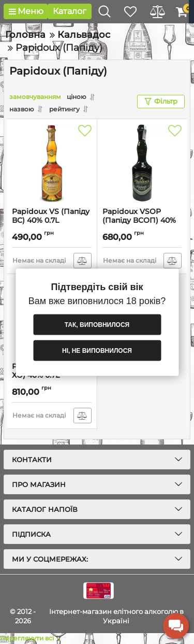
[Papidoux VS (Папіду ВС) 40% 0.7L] (52, 163)
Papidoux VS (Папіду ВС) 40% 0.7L (51, 216)
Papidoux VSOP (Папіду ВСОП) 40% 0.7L (139, 220)
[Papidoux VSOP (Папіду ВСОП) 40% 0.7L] (142, 163)
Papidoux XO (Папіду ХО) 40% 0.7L (51, 371)
